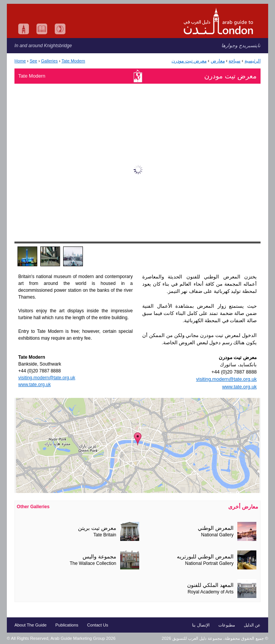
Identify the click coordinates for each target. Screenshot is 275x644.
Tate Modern (73, 61)
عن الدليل (252, 625)
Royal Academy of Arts (211, 592)
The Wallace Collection (93, 563)
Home (20, 61)
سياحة (234, 61)
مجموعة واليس (99, 557)
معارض (218, 61)
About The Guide (30, 625)
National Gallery (217, 535)
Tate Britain (105, 535)
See (33, 61)
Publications (67, 625)
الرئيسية (253, 61)
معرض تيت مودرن (189, 61)
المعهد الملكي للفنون (210, 585)
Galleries (49, 61)
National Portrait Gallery (209, 563)
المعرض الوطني (216, 528)
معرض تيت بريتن (97, 528)
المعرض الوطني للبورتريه (205, 557)
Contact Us (98, 625)
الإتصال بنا (201, 625)
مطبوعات (227, 625)
